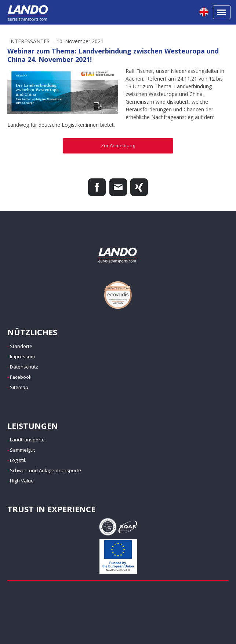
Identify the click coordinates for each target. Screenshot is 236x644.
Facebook (21, 377)
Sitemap (19, 387)
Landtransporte (27, 440)
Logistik (18, 460)
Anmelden (21, 628)
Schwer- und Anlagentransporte (46, 470)
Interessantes (30, 41)
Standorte (21, 346)
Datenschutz (24, 367)
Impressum (22, 356)
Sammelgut (22, 450)
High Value (22, 481)
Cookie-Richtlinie (90, 612)
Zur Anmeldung (118, 145)
